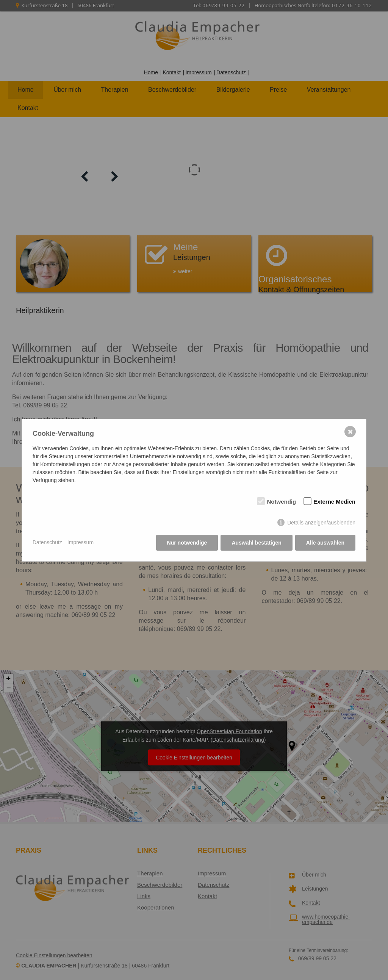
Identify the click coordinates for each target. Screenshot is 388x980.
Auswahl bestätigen (256, 543)
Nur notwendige (187, 543)
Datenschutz (47, 542)
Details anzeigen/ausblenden (321, 523)
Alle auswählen (325, 543)
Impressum (81, 542)
